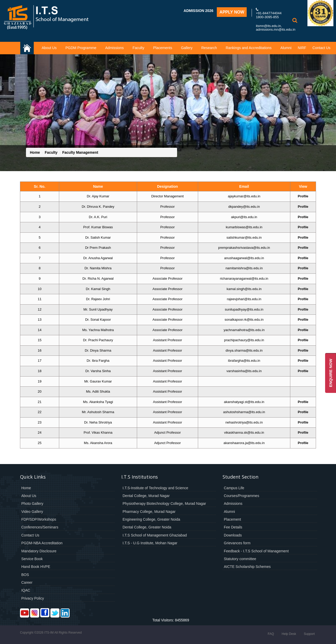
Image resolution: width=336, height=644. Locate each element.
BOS (25, 575)
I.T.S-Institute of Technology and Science (155, 488)
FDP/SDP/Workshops (39, 519)
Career (27, 582)
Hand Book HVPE (36, 567)
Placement (232, 519)
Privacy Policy (33, 598)
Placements (163, 48)
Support (309, 634)
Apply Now (232, 12)
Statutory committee (240, 559)
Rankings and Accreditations (249, 48)
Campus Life (234, 488)
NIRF (302, 48)
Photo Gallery (32, 504)
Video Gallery (32, 512)
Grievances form (237, 543)
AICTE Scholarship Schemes (247, 567)
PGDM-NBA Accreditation (42, 543)
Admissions (115, 48)
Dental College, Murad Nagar (146, 496)
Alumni (286, 48)
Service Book (32, 559)
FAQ (271, 634)
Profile (303, 196)
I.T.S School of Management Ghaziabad (155, 535)
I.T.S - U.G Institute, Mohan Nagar (150, 543)
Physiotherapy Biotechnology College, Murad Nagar (164, 504)
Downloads (233, 535)
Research (209, 48)
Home (35, 152)
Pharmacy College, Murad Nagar (149, 512)
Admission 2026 (198, 11)
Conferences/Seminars (40, 527)
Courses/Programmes (241, 496)
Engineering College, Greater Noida (151, 519)
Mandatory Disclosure (39, 551)
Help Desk (289, 634)
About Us (49, 48)
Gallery (187, 48)
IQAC (26, 590)
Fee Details (233, 527)
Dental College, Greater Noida (147, 527)
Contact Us (321, 48)
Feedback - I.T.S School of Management (256, 551)
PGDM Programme (81, 48)
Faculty (139, 48)
